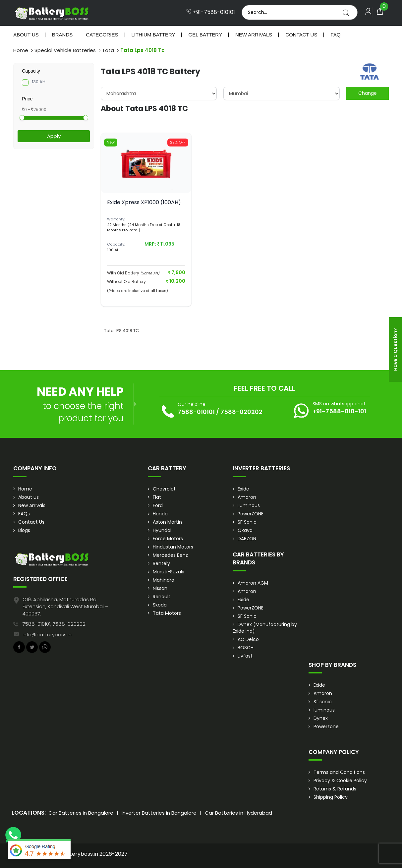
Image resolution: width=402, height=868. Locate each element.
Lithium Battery (153, 35)
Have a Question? (395, 349)
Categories (102, 35)
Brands (62, 35)
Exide (243, 489)
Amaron (247, 497)
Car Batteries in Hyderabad (238, 813)
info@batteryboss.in (47, 635)
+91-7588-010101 (211, 12)
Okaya (245, 530)
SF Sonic (247, 522)
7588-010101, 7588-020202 (54, 624)
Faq (335, 35)
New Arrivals (254, 35)
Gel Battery (205, 35)
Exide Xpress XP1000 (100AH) (144, 202)
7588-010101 (196, 412)
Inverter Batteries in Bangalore (159, 813)
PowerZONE (251, 514)
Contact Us (301, 35)
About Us (26, 35)
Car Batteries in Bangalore (81, 813)
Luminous (249, 505)
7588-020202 (241, 412)
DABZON (247, 539)
